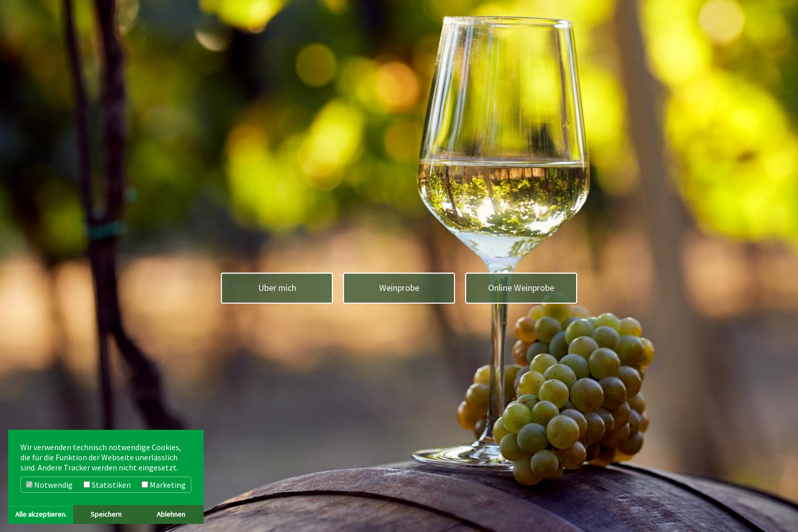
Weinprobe (399, 288)
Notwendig (49, 485)
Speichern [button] (106, 514)
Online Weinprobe (521, 288)
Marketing (164, 485)
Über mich (277, 288)
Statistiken (107, 485)
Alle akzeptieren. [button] (41, 514)
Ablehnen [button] (171, 514)
